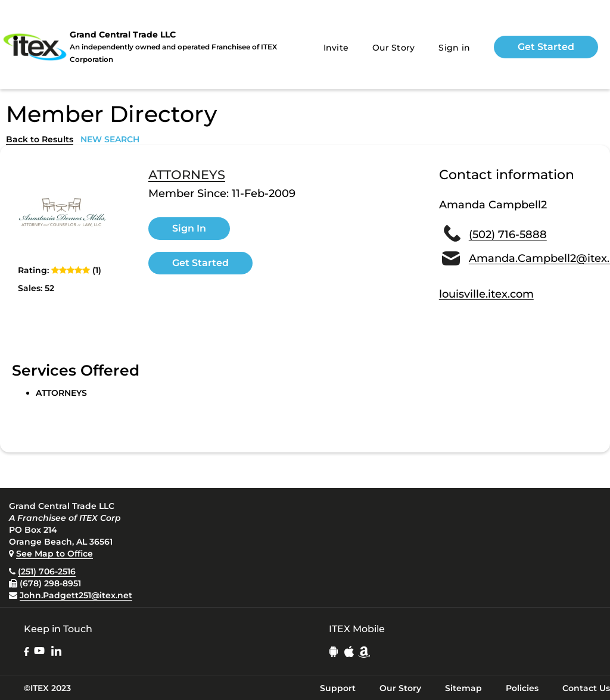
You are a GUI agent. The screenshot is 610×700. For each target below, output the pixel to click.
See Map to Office (55, 554)
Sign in (454, 48)
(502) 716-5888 (508, 235)
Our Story (393, 48)
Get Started (546, 47)
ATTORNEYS (187, 175)
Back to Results (40, 139)
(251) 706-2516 (47, 571)
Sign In (189, 228)
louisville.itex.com (486, 294)
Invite (336, 48)
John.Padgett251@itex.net (76, 595)
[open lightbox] (63, 214)
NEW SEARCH (110, 139)
